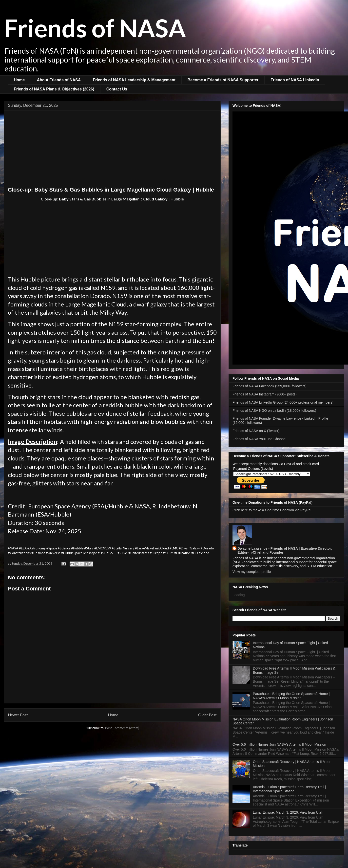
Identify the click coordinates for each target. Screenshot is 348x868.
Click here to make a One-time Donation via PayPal (272, 510)
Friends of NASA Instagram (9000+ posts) (265, 394)
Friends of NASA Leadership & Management (134, 80)
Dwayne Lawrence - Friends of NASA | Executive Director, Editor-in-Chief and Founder (285, 550)
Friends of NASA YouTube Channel (259, 439)
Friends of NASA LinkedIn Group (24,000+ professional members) (283, 402)
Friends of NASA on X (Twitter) (256, 431)
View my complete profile (252, 572)
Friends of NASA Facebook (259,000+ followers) (270, 386)
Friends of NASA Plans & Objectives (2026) (54, 89)
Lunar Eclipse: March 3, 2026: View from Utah (288, 812)
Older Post (207, 715)
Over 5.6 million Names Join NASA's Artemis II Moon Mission (279, 744)
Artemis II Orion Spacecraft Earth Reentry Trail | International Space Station (290, 789)
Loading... (240, 595)
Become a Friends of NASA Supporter (223, 80)
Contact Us (117, 89)
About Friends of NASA (59, 80)
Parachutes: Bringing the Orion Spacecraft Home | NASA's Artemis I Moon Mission (291, 696)
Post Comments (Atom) (122, 728)
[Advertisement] (112, 150)
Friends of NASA (95, 28)
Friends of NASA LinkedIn (295, 80)
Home (19, 80)
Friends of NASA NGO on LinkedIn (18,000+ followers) (274, 411)
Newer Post (18, 715)
